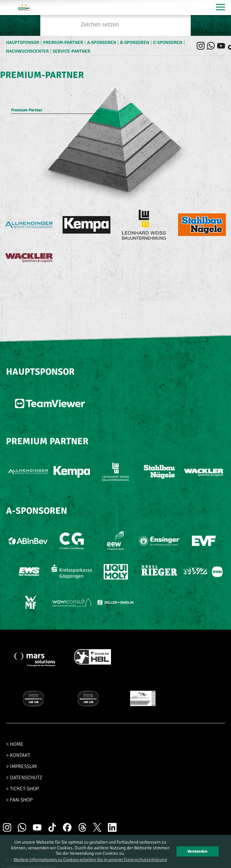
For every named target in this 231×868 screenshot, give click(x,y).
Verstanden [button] (197, 851)
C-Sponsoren (168, 42)
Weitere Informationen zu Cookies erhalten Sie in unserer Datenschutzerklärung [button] (90, 860)
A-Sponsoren (102, 42)
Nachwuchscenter (27, 51)
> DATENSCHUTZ (24, 778)
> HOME (15, 744)
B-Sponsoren (135, 42)
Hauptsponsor (23, 42)
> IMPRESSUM (21, 766)
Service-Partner (71, 51)
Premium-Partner (63, 42)
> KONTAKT (18, 755)
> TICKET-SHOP (22, 789)
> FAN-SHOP (19, 800)
